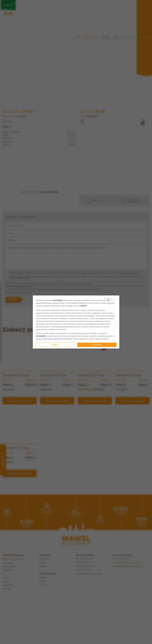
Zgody (55, 345)
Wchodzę (97, 345)
